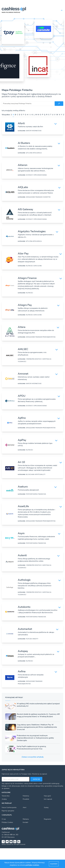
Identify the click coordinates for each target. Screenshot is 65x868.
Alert (25, 807)
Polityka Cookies (7, 822)
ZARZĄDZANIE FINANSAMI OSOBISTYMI (38, 197)
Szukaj (46, 807)
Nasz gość (47, 796)
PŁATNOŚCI (29, 293)
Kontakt (25, 822)
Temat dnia (6, 796)
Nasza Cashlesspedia (9, 807)
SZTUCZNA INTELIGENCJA (34, 153)
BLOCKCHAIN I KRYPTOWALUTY (36, 474)
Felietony (26, 796)
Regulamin (48, 819)
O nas (4, 819)
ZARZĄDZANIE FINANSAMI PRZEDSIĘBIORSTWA (41, 337)
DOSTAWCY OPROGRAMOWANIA (36, 175)
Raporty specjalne (8, 811)
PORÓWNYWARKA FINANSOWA (36, 494)
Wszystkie (6, 115)
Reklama (26, 819)
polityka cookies (32, 865)
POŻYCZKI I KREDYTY (32, 639)
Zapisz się (36, 779)
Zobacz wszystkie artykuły (33, 757)
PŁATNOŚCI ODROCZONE (34, 266)
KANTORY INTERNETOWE (34, 131)
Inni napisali (48, 799)
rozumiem (54, 864)
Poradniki (26, 799)
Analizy (4, 799)
